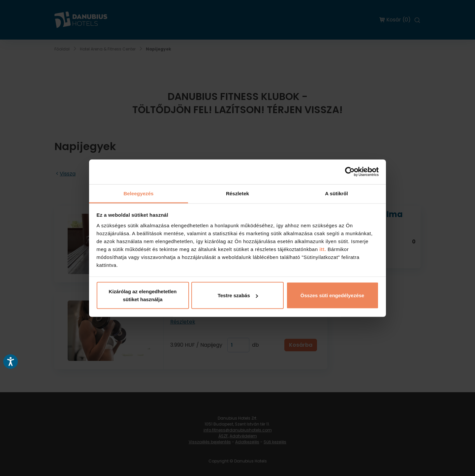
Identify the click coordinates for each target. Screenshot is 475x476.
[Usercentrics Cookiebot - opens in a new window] (350, 172)
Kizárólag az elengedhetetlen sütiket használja (143, 295)
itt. (322, 249)
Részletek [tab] (237, 193)
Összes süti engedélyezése (332, 295)
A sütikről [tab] (336, 193)
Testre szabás (238, 295)
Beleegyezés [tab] (138, 193)
